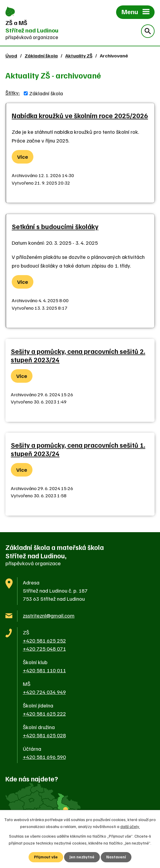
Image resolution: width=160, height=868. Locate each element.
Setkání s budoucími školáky (55, 226)
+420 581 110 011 (44, 670)
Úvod (11, 55)
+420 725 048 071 (44, 649)
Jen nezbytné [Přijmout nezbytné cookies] (82, 857)
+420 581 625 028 (44, 735)
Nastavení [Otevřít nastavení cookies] (117, 857)
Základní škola (41, 55)
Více (23, 157)
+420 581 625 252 (44, 640)
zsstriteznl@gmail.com (49, 615)
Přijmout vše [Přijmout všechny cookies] (46, 857)
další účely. (130, 826)
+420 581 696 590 (44, 757)
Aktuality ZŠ (79, 55)
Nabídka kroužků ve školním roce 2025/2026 (80, 115)
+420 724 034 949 (44, 692)
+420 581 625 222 (44, 713)
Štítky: (13, 93)
